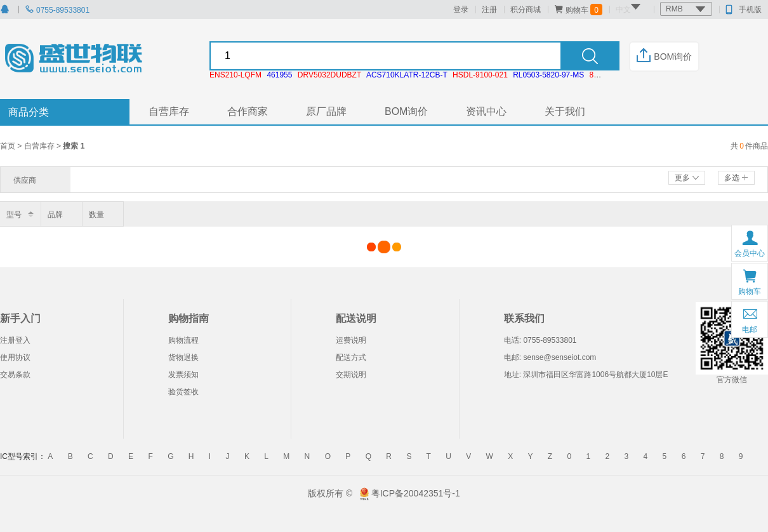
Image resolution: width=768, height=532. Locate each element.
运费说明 (351, 340)
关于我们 (565, 111)
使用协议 (15, 357)
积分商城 (526, 10)
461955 (279, 75)
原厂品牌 (326, 111)
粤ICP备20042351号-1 (416, 493)
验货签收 (183, 392)
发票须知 (183, 375)
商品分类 (29, 112)
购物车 (578, 10)
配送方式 (351, 357)
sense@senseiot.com (559, 357)
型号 (14, 215)
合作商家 (248, 111)
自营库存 (169, 111)
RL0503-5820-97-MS (548, 75)
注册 (489, 10)
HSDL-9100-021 (480, 75)
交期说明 (351, 375)
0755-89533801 (57, 10)
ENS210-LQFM (235, 75)
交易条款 (15, 375)
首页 (9, 146)
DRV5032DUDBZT (329, 75)
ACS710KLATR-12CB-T (407, 75)
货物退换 (183, 357)
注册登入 (15, 340)
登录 (461, 10)
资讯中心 (486, 111)
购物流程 (183, 340)
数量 (96, 215)
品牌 (55, 215)
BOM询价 (664, 57)
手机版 (744, 10)
